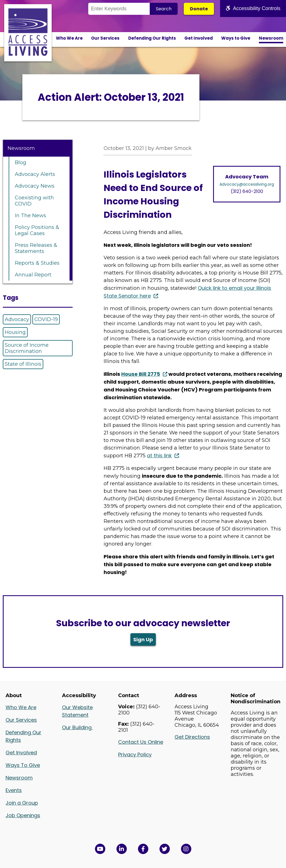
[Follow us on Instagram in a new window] (186, 849)
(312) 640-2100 (247, 191)
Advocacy (17, 319)
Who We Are (69, 38)
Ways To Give (23, 765)
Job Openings (23, 815)
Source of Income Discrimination (27, 348)
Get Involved (199, 38)
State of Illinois (23, 364)
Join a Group (22, 803)
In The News (30, 216)
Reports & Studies (37, 263)
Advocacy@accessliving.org (247, 184)
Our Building (78, 727)
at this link (159, 455)
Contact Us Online (141, 742)
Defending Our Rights (152, 38)
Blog (21, 162)
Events (14, 790)
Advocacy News (35, 186)
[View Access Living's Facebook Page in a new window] (143, 849)
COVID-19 (46, 319)
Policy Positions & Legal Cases (37, 230)
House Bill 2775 (141, 374)
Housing (15, 332)
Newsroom (271, 38)
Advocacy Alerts (35, 174)
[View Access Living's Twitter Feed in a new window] (165, 849)
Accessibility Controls (253, 8)
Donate (199, 9)
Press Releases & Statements (36, 248)
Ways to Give (236, 38)
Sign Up (143, 639)
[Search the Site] (119, 9)
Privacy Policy (135, 755)
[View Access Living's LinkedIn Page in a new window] (122, 849)
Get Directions (192, 737)
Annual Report (33, 275)
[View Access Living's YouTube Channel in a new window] (100, 849)
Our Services (105, 38)
